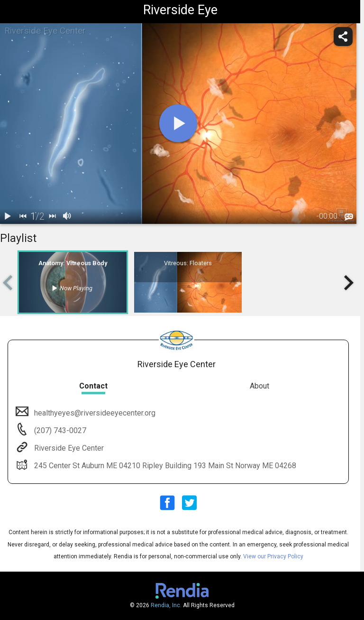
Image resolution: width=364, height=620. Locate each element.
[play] (178, 123)
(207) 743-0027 (59, 430)
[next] (52, 216)
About (259, 386)
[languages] (349, 217)
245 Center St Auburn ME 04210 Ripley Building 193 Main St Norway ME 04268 (164, 466)
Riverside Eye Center (68, 448)
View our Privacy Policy (273, 556)
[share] (343, 37)
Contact (93, 386)
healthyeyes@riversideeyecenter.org (94, 413)
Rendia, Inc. (166, 605)
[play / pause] (8, 216)
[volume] (67, 216)
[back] (23, 216)
